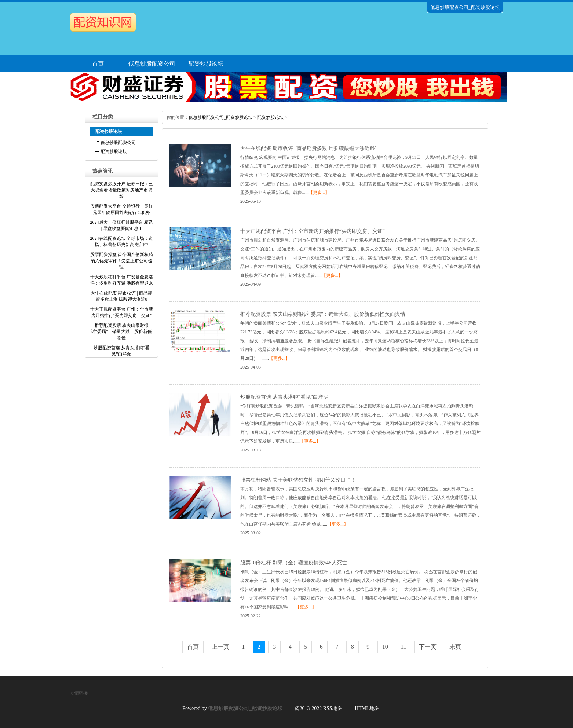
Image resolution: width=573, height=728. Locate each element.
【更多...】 (319, 193)
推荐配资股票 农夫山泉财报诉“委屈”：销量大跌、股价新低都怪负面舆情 (323, 314)
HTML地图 (367, 708)
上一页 (220, 647)
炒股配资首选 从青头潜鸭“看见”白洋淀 (284, 397)
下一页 (428, 647)
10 (385, 647)
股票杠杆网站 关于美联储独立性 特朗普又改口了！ (298, 480)
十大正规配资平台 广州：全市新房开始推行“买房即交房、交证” (313, 231)
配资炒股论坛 (206, 64)
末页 (455, 647)
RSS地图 (333, 708)
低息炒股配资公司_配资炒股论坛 (220, 117)
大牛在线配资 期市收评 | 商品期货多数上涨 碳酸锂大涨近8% (308, 148)
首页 (98, 64)
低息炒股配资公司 (152, 64)
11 (403, 647)
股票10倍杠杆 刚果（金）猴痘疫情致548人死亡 (294, 563)
